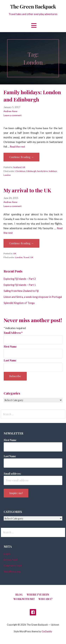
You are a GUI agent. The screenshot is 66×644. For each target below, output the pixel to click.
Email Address (13, 333)
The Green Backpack (33, 6)
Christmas (20, 171)
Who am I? (45, 599)
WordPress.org (12, 572)
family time (43, 171)
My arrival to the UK (27, 190)
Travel (26, 257)
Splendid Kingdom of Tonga (19, 303)
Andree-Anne (10, 111)
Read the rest (18, 147)
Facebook (33, 612)
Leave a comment (12, 115)
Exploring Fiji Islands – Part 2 (20, 279)
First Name (10, 346)
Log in (7, 554)
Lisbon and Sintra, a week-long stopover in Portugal (33, 297)
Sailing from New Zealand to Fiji (21, 291)
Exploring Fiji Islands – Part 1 (20, 285)
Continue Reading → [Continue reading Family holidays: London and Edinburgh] (21, 157)
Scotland (17, 167)
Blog (19, 595)
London (7, 175)
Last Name (10, 360)
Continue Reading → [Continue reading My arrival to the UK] (21, 243)
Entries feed (10, 560)
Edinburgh (31, 171)
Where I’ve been (38, 595)
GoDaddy (47, 631)
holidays (53, 171)
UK (24, 167)
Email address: (12, 474)
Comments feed (13, 565)
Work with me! (24, 599)
